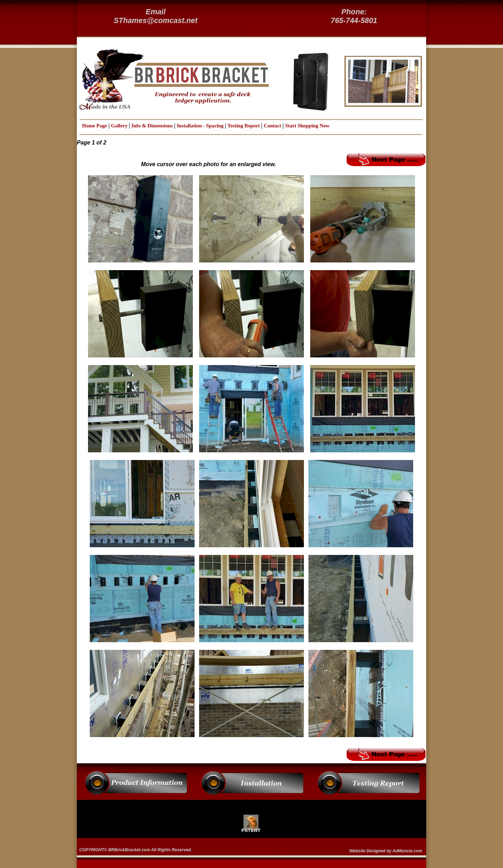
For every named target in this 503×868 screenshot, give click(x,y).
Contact (272, 126)
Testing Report (244, 126)
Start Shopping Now (307, 126)
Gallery (119, 126)
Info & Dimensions (152, 126)
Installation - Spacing (201, 126)
